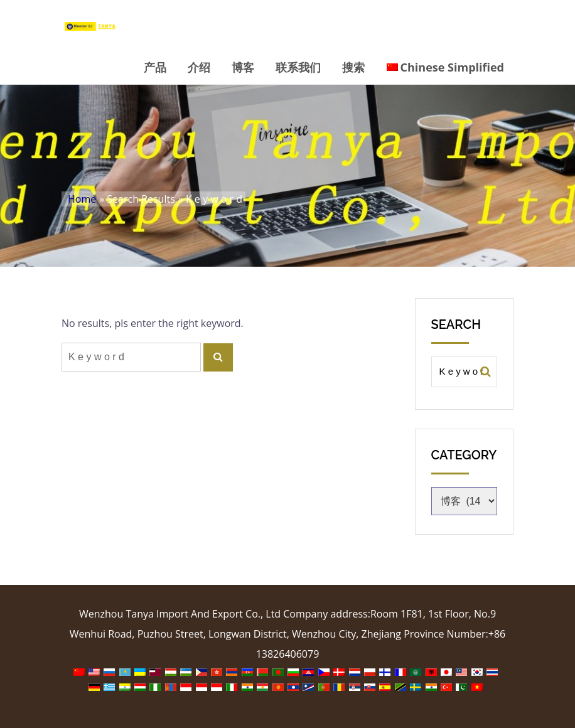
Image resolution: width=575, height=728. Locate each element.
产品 (155, 67)
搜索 (353, 67)
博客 (243, 67)
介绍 (199, 67)
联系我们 (298, 67)
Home (82, 199)
